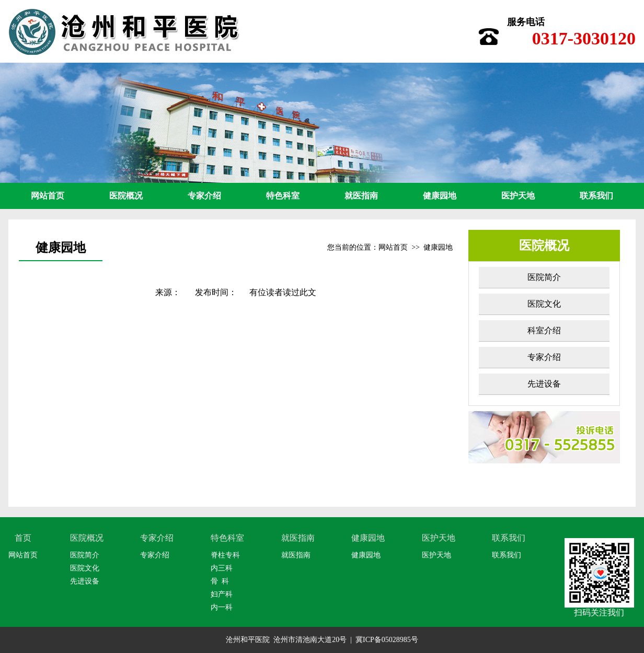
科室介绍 (544, 330)
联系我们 (596, 196)
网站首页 (48, 196)
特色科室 (283, 196)
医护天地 (518, 196)
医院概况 (126, 196)
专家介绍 (204, 196)
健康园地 (440, 196)
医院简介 (544, 277)
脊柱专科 (225, 555)
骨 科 (220, 581)
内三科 (222, 568)
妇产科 (222, 594)
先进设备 (544, 384)
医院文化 (544, 304)
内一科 (222, 607)
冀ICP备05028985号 (387, 640)
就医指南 (361, 196)
